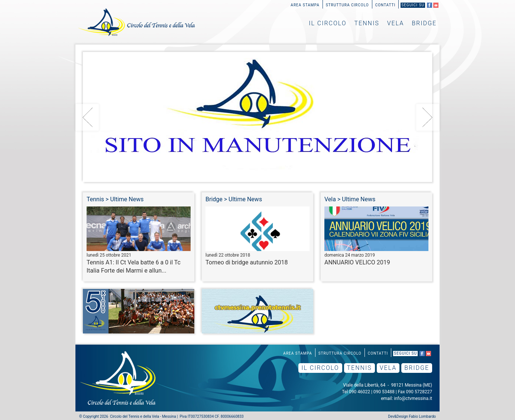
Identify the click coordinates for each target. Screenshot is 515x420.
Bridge (424, 23)
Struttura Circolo (347, 5)
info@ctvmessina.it (413, 398)
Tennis (367, 23)
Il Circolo (328, 23)
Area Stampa (305, 5)
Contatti (386, 5)
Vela (396, 23)
